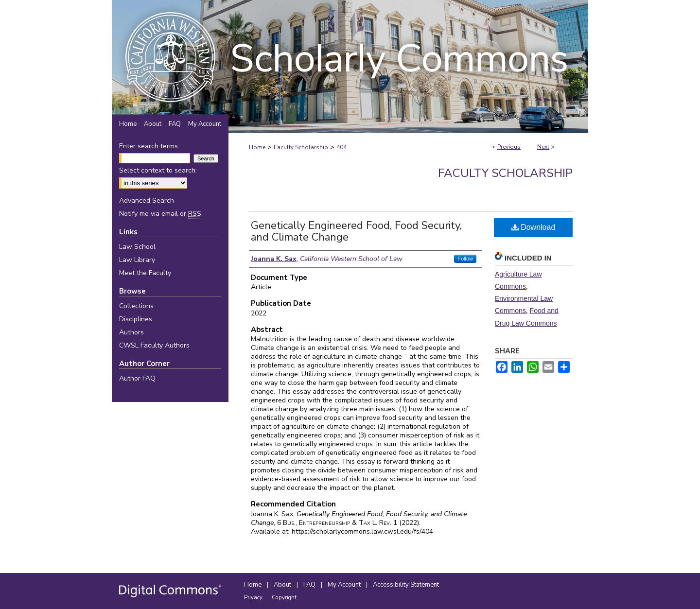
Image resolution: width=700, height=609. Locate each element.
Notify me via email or (160, 214)
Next (543, 147)
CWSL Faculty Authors (154, 345)
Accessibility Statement (406, 585)
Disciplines (136, 319)
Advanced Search (147, 200)
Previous (509, 147)
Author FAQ (137, 378)
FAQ (310, 585)
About (283, 585)
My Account (345, 585)
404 (341, 147)
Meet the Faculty (145, 273)
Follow (465, 259)
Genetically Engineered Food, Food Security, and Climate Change (356, 231)
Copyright (284, 598)
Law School (137, 247)
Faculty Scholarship (301, 147)
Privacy (254, 598)
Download (534, 227)
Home (257, 147)
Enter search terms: (149, 146)
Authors (131, 332)
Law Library (137, 260)
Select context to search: (158, 170)
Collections (136, 306)
